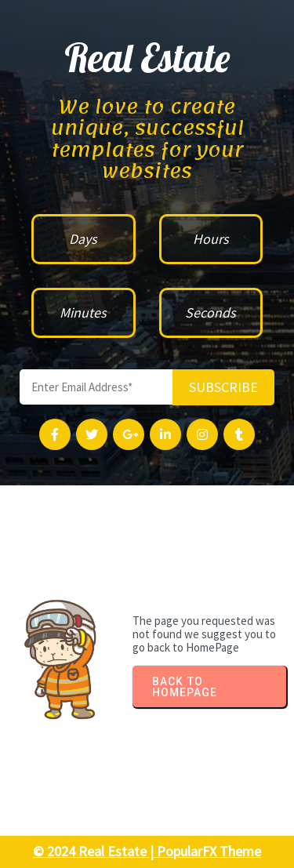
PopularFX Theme (209, 851)
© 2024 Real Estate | (95, 851)
